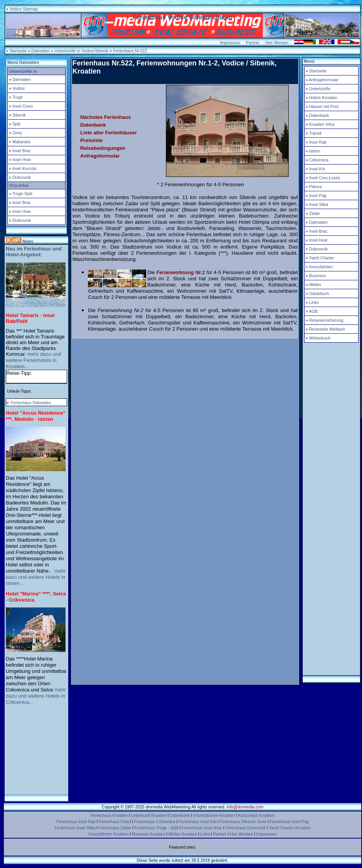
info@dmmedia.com (245, 807)
